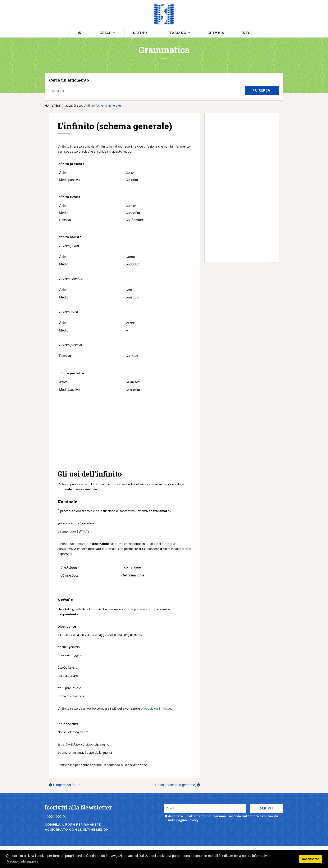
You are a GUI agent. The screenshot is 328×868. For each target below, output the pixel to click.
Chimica (216, 33)
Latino (140, 33)
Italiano (177, 33)
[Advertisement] (125, 431)
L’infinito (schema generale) (178, 785)
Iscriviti (267, 808)
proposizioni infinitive (156, 708)
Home (49, 105)
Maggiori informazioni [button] (23, 861)
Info (246, 33)
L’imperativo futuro (65, 785)
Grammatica (63, 105)
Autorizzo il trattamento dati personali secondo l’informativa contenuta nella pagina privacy (223, 818)
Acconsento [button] (310, 859)
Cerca (265, 90)
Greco (106, 33)
